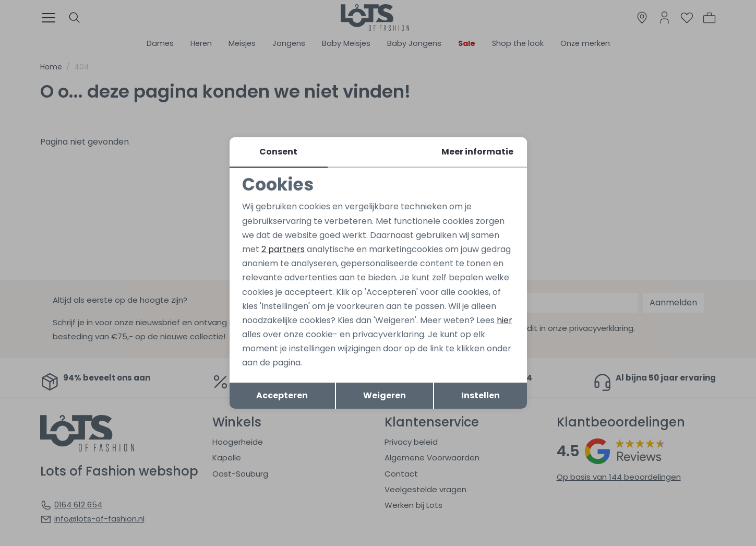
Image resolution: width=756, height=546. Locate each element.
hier (505, 320)
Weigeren (385, 395)
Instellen (481, 395)
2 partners (283, 249)
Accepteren (282, 395)
